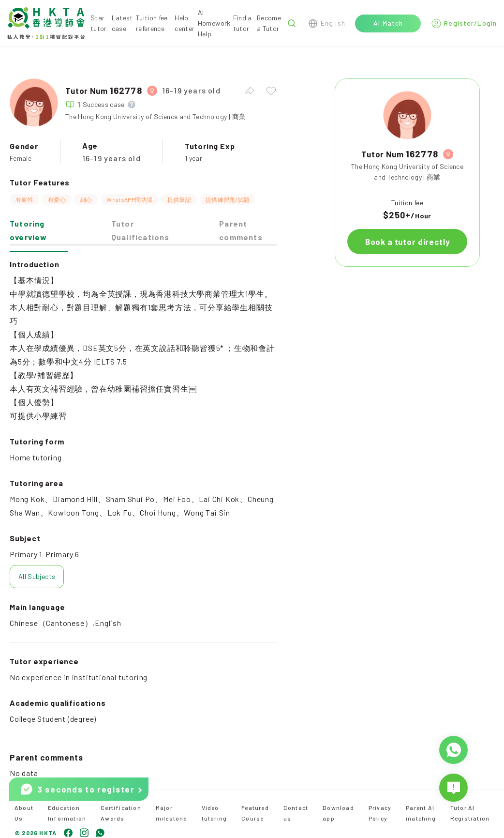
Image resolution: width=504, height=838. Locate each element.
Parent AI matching (421, 813)
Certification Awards (121, 813)
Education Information (67, 813)
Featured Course (255, 813)
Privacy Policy (380, 813)
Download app (338, 813)
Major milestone (171, 813)
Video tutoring (215, 813)
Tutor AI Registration (470, 813)
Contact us (296, 813)
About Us (24, 813)
